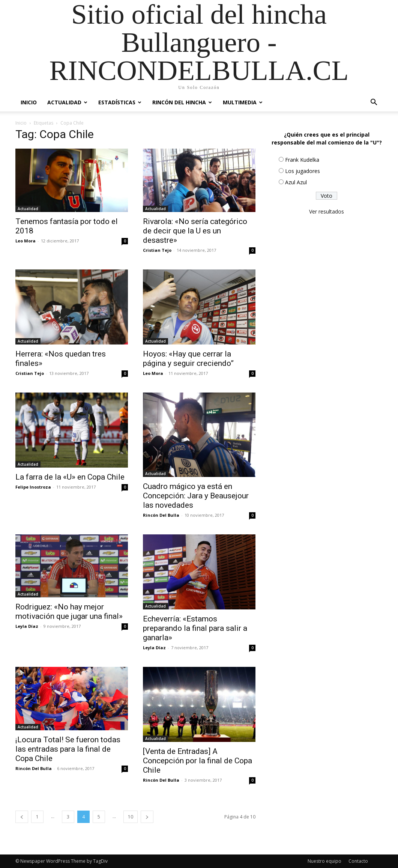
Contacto (358, 861)
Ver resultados (327, 211)
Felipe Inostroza (33, 487)
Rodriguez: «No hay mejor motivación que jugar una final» (69, 612)
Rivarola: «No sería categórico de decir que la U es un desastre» (195, 231)
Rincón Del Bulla (161, 515)
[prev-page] (22, 817)
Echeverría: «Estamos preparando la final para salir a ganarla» (195, 628)
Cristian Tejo (157, 250)
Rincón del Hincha (182, 102)
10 (131, 817)
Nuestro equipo (324, 861)
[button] (374, 103)
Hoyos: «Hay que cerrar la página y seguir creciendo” (188, 359)
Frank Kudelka (302, 160)
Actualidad (67, 102)
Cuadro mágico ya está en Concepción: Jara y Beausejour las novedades (196, 496)
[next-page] (147, 817)
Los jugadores (303, 171)
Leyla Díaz (27, 626)
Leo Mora (26, 241)
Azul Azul (296, 182)
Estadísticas (120, 102)
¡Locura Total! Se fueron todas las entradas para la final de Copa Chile (68, 749)
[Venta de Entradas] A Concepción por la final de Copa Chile (197, 761)
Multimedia (243, 102)
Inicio (29, 102)
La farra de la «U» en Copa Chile (70, 477)
